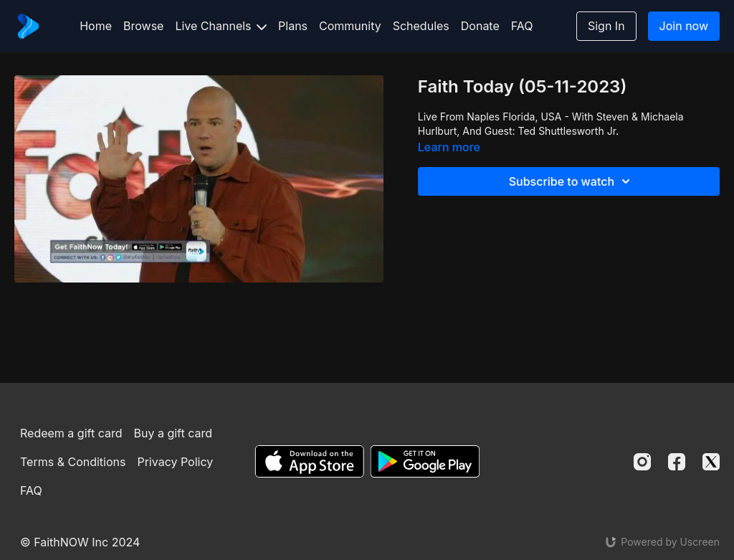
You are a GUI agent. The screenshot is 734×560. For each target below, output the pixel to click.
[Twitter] (711, 462)
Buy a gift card (173, 433)
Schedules (421, 26)
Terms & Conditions (73, 462)
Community (350, 26)
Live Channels (221, 26)
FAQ (522, 26)
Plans (293, 26)
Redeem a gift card (71, 433)
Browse (143, 26)
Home (96, 26)
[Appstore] (309, 461)
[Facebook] (677, 462)
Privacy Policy (175, 462)
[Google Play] (425, 461)
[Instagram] (642, 462)
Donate (480, 26)
